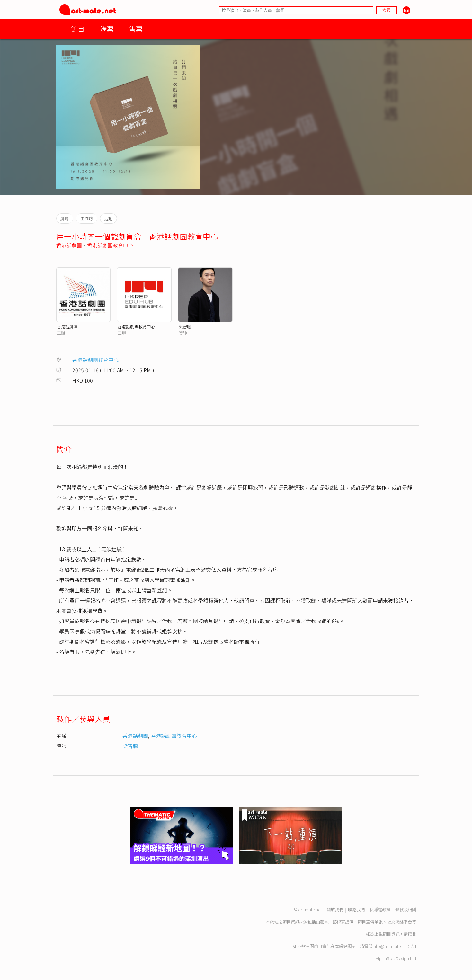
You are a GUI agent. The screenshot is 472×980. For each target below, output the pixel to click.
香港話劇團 (69, 245)
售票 (136, 29)
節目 (78, 29)
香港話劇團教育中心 (110, 245)
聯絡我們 (356, 909)
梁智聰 (185, 327)
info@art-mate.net (390, 946)
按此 (412, 934)
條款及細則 (406, 909)
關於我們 (335, 909)
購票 (107, 29)
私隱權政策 (380, 909)
